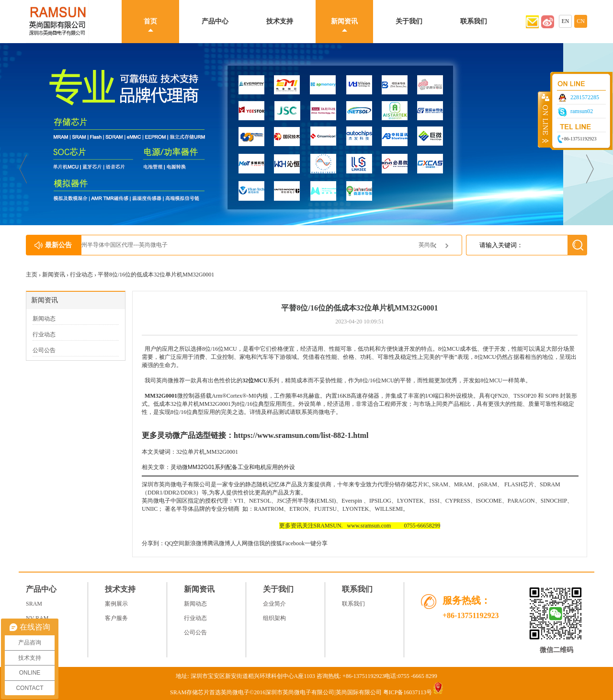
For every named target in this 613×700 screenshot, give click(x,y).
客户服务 (116, 618)
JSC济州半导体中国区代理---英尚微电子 (142, 245)
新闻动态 (44, 319)
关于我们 (409, 21)
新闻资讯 (344, 21)
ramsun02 (582, 111)
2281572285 (585, 97)
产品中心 (215, 21)
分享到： (153, 543)
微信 (253, 543)
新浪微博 (196, 543)
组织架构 (274, 618)
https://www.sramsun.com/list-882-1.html (301, 435)
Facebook (293, 543)
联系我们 (474, 21)
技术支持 (280, 21)
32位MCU (255, 380)
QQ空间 (175, 543)
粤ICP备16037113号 (408, 692)
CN (581, 21)
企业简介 (274, 604)
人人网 (239, 543)
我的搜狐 (271, 543)
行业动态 (81, 275)
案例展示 (116, 604)
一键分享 (316, 543)
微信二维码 (556, 650)
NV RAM (37, 618)
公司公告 (44, 350)
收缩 (545, 119)
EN (566, 21)
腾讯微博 (219, 543)
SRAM (34, 604)
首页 (150, 21)
